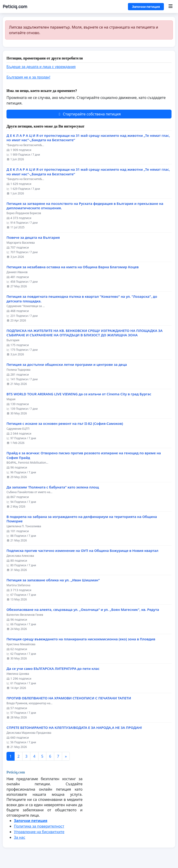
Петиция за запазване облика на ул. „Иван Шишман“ (53, 580)
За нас (20, 837)
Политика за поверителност (39, 826)
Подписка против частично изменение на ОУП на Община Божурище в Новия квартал (82, 551)
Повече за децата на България (33, 237)
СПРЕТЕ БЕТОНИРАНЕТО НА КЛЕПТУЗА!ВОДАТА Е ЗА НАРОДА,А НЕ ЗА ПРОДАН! (74, 728)
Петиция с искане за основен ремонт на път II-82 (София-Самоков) (65, 424)
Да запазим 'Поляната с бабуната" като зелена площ (53, 487)
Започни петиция (146, 7)
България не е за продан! (28, 77)
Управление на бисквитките (39, 832)
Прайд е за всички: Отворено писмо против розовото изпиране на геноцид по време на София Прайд (84, 455)
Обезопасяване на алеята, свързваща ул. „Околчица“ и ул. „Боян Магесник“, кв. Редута (83, 610)
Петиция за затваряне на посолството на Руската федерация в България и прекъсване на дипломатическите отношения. (85, 206)
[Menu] (170, 7)
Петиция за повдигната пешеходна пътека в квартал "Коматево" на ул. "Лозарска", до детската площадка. (82, 299)
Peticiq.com (15, 7)
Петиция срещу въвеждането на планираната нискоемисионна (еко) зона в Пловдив (81, 639)
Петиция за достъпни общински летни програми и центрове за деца (67, 365)
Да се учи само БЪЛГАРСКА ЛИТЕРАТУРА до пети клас (53, 669)
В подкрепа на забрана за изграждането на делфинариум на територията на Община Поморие (82, 519)
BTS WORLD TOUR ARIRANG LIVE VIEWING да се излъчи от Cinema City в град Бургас (79, 394)
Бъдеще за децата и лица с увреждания (41, 67)
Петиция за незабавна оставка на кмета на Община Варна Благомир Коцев (73, 267)
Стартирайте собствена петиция (89, 114)
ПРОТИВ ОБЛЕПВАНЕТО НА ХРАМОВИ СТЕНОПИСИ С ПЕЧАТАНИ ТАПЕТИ (69, 698)
